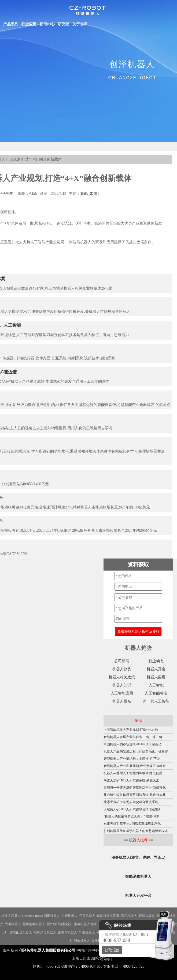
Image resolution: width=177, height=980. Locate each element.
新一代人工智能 (156, 701)
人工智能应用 (122, 693)
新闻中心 (47, 24)
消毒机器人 (52, 916)
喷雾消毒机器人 (45, 932)
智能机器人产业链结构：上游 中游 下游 (132, 759)
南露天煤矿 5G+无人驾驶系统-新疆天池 (131, 780)
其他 (84, 194)
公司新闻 (122, 661)
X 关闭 (105, 960)
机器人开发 (156, 669)
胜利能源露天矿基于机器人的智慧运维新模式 (136, 831)
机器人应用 (156, 677)
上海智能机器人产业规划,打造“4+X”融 (131, 730)
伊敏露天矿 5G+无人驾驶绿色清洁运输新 (132, 809)
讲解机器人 (69, 916)
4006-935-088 (56, 966)
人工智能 (156, 685)
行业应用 (29, 24)
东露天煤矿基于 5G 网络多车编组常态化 (132, 824)
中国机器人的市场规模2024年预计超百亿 (132, 744)
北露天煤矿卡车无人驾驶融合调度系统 (131, 802)
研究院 (64, 24)
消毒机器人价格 (85, 924)
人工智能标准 (156, 693)
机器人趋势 (122, 669)
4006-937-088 (92, 966)
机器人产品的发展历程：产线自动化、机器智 (136, 751)
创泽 (33, 194)
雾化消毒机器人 (34, 924)
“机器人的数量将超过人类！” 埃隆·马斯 (132, 816)
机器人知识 (122, 685)
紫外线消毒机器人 (60, 924)
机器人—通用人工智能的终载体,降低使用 (133, 773)
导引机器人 (87, 932)
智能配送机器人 (21, 932)
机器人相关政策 (122, 677)
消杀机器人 (82, 941)
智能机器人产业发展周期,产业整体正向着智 (134, 766)
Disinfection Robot (31, 916)
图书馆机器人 (68, 932)
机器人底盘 (9, 916)
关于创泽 (80, 24)
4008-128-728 (134, 966)
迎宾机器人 (87, 916)
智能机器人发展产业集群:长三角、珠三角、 (134, 737)
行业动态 (156, 661)
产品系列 (11, 24)
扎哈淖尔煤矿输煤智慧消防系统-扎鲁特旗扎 (135, 795)
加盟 (94, 194)
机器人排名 (122, 701)
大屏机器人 (13, 924)
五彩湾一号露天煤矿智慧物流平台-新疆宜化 (135, 788)
